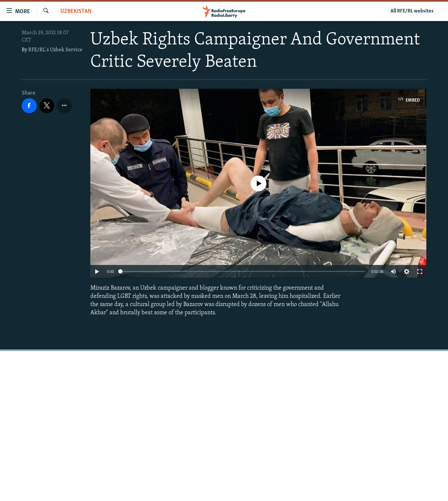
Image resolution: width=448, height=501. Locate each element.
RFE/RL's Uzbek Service (55, 50)
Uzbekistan (76, 11)
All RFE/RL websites (412, 11)
